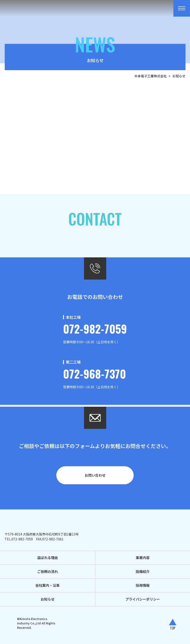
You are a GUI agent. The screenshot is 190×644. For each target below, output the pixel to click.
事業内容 (143, 558)
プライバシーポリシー (143, 599)
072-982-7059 (95, 329)
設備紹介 (143, 571)
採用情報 (143, 585)
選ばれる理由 (48, 558)
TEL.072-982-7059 (19, 539)
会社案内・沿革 (47, 585)
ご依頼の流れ (48, 571)
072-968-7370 (95, 374)
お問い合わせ (95, 475)
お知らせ (48, 599)
